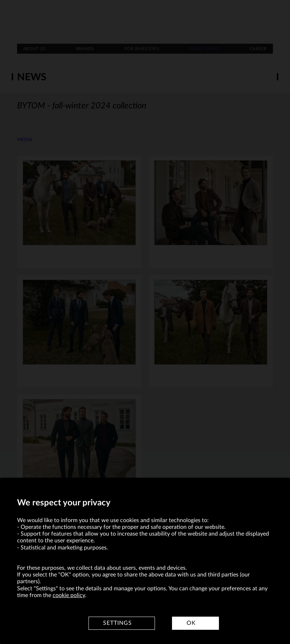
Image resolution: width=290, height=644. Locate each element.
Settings (117, 623)
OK (191, 623)
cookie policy (69, 595)
